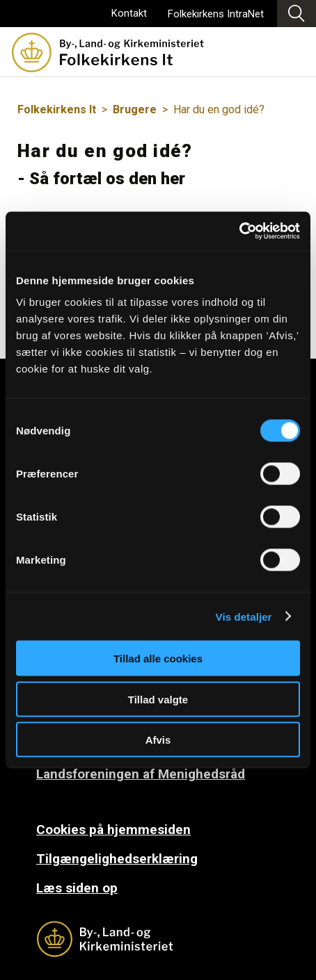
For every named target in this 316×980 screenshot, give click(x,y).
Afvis (158, 740)
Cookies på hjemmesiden (113, 830)
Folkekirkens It (57, 109)
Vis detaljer (244, 616)
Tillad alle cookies (158, 659)
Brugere (135, 109)
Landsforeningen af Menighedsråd (141, 774)
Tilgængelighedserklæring (117, 859)
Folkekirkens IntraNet (216, 14)
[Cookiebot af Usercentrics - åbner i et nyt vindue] (239, 231)
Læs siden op (77, 888)
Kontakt (129, 13)
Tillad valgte (158, 699)
